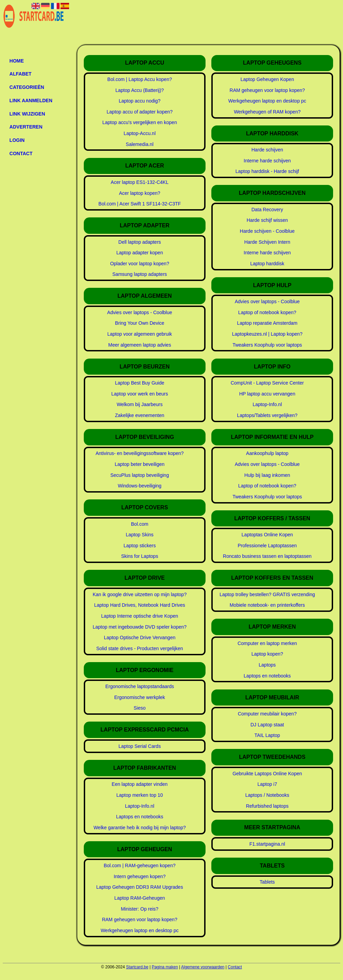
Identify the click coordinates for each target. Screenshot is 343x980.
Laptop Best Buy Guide (140, 383)
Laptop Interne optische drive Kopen (140, 616)
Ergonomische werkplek (140, 697)
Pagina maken (165, 967)
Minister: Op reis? (140, 909)
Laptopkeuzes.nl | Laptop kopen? (267, 334)
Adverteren (26, 127)
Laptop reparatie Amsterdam (267, 323)
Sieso (140, 708)
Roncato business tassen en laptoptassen (267, 556)
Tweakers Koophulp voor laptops (267, 345)
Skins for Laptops (140, 556)
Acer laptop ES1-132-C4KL (140, 182)
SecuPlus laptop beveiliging (140, 475)
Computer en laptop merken (267, 643)
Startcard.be (137, 967)
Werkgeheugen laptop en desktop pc (140, 930)
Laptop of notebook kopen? (267, 312)
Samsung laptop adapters (140, 274)
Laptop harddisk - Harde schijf (267, 171)
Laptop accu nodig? (140, 101)
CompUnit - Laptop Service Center (267, 383)
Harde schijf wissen (267, 220)
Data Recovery (267, 210)
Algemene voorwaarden (203, 967)
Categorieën (27, 87)
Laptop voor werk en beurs (140, 394)
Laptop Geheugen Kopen (267, 79)
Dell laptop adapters (140, 242)
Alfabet (21, 74)
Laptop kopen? (267, 654)
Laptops (267, 665)
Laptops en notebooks (140, 817)
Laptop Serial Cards (140, 746)
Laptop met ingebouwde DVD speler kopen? (140, 627)
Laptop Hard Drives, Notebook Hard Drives (140, 605)
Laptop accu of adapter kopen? (140, 112)
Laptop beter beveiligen (140, 464)
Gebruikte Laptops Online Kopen (267, 774)
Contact (21, 153)
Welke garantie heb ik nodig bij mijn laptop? (140, 828)
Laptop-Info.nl (140, 806)
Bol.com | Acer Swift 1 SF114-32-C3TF (140, 204)
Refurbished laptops (267, 806)
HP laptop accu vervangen (267, 394)
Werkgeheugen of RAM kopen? (267, 112)
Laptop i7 (267, 784)
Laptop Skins (140, 535)
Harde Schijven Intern (267, 242)
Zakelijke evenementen (140, 415)
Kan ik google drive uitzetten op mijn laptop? (140, 594)
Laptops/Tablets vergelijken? (267, 415)
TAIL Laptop (267, 735)
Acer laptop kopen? (140, 193)
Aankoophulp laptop (267, 453)
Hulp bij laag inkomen (267, 475)
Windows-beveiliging (140, 486)
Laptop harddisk (267, 264)
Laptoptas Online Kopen (267, 535)
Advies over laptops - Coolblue (140, 312)
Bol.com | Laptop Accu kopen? (140, 79)
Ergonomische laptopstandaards (140, 686)
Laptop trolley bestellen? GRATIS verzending (267, 594)
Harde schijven (267, 150)
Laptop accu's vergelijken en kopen (140, 122)
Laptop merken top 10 (140, 795)
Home (17, 61)
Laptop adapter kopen (140, 253)
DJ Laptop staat (267, 725)
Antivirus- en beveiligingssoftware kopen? (140, 453)
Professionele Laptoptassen (267, 546)
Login (17, 140)
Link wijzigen (27, 114)
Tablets (267, 882)
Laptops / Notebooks (267, 795)
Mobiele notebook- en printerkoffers (267, 605)
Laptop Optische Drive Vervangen (140, 637)
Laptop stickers (140, 546)
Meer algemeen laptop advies (140, 345)
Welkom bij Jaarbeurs (140, 404)
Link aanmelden (31, 100)
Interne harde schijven (267, 161)
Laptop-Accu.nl (140, 133)
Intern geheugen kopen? (140, 876)
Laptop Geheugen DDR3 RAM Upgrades (140, 887)
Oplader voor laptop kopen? (140, 264)
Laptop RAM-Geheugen (140, 898)
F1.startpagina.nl (267, 844)
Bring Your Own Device (140, 323)
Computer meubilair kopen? (267, 714)
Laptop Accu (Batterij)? (140, 90)
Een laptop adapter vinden (140, 784)
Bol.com (140, 524)
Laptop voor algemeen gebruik (140, 334)
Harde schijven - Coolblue (267, 231)
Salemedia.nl (140, 144)
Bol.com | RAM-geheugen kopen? (140, 865)
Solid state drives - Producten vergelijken (140, 648)
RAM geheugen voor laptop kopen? (140, 919)
